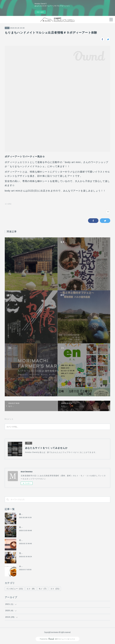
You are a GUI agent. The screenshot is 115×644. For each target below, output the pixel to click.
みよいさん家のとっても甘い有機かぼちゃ (38, 566)
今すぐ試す (40, 12)
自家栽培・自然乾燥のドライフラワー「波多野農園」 (42, 527)
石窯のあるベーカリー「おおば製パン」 (37, 540)
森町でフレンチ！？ (28, 514)
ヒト (31, 589)
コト (7, 28)
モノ (43, 589)
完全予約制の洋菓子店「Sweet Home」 (37, 553)
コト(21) (8, 204)
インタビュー (15, 589)
